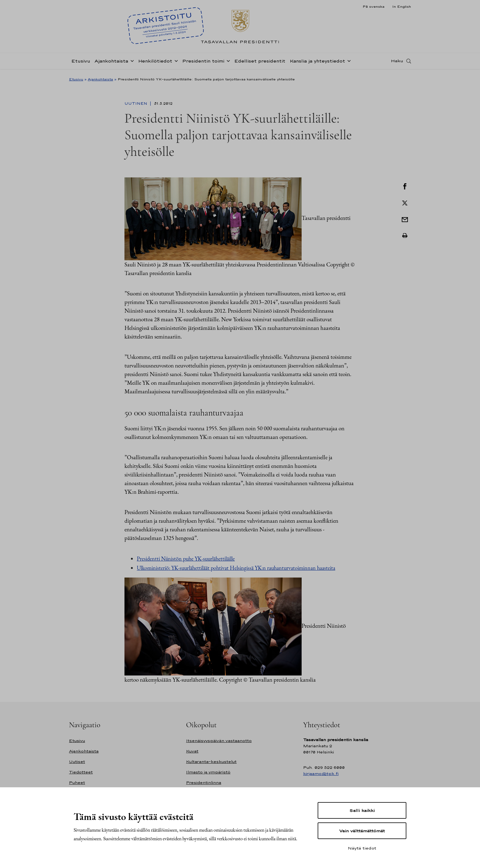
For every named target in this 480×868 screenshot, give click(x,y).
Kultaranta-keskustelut (211, 762)
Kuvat (192, 751)
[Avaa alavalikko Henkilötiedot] (175, 62)
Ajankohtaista (111, 63)
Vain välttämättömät (362, 831)
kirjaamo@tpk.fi (321, 774)
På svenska (374, 6)
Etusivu (81, 63)
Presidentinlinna (204, 783)
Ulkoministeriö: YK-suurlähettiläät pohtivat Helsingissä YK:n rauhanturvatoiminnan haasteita (236, 568)
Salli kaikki (362, 810)
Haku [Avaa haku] (397, 63)
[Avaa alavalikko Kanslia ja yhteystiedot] (348, 62)
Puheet (77, 783)
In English (402, 6)
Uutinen (136, 103)
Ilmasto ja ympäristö (208, 772)
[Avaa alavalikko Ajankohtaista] (131, 62)
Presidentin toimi (203, 63)
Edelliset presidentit (260, 63)
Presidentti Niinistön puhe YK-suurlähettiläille (186, 559)
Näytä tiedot (362, 848)
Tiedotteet (81, 772)
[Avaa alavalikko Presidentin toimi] (227, 62)
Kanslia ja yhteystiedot (317, 63)
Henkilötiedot (155, 63)
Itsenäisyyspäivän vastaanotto (219, 741)
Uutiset (77, 762)
